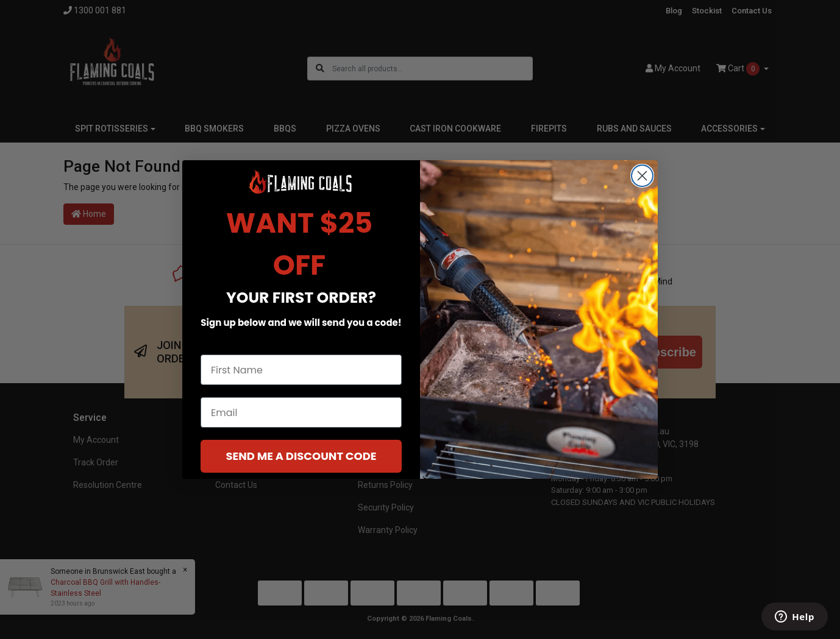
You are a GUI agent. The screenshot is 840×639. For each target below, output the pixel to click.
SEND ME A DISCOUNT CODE (301, 462)
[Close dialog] (642, 181)
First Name (228, 349)
